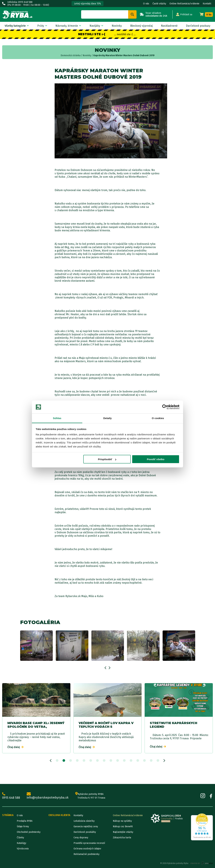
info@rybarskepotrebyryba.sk (48, 796)
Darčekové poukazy (198, 26)
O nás (146, 4)
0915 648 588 (11, 796)
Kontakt (207, 4)
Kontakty (78, 815)
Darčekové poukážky (85, 832)
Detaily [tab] (107, 418)
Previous (105, 668)
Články (20, 838)
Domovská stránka (71, 55)
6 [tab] (91, 761)
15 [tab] (151, 761)
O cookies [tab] (158, 418)
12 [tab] (131, 761)
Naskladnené (169, 26)
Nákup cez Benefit (123, 826)
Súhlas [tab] (57, 418)
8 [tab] (104, 761)
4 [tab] (77, 761)
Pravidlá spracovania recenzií (89, 843)
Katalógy (21, 843)
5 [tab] (84, 761)
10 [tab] (118, 761)
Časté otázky (159, 4)
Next (110, 668)
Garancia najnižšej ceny (86, 826)
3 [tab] (71, 761)
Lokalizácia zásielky (84, 821)
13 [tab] (138, 761)
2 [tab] (64, 761)
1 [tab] (57, 761)
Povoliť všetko (156, 459)
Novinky (117, 26)
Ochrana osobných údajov (87, 849)
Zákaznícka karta (122, 838)
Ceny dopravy (81, 838)
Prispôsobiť (107, 459)
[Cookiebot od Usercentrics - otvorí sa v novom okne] (165, 407)
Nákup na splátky (122, 821)
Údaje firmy (23, 826)
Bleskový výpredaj (141, 26)
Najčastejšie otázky (123, 832)
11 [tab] (124, 761)
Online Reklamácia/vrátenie (184, 4)
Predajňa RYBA (25, 821)
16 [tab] (158, 761)
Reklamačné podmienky (87, 854)
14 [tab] (144, 761)
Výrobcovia (23, 849)
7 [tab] (97, 761)
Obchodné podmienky (29, 832)
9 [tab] (111, 761)
